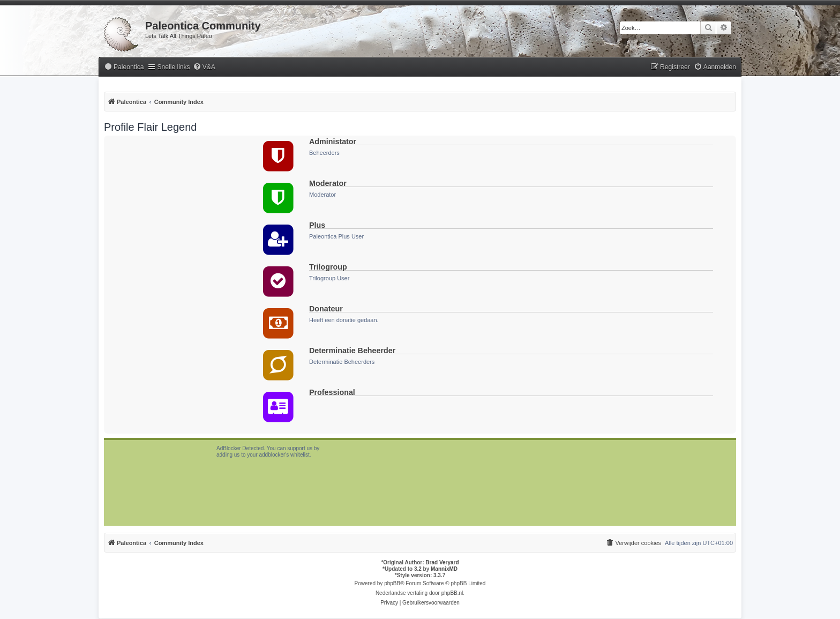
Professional (332, 392)
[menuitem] (124, 67)
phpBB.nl (452, 593)
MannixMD (444, 569)
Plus (317, 225)
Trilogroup (328, 267)
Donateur (326, 309)
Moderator (328, 183)
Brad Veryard (442, 562)
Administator (333, 141)
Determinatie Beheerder (352, 350)
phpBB (392, 583)
